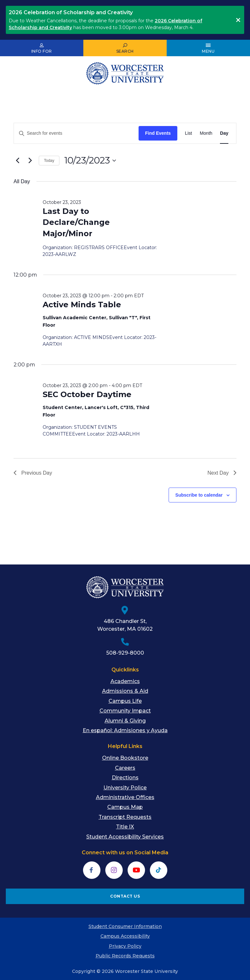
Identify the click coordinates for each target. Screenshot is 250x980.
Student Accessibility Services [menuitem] (125, 837)
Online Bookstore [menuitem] (125, 758)
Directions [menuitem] (125, 778)
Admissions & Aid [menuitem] (125, 691)
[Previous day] (17, 161)
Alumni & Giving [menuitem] (125, 721)
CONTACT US (125, 896)
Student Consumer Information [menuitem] (125, 926)
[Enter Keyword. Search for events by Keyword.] (76, 133)
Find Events (158, 133)
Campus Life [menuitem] (125, 701)
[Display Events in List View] (189, 133)
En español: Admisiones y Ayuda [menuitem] (125, 730)
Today (49, 161)
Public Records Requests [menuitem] (125, 956)
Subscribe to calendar (199, 495)
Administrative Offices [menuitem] (125, 797)
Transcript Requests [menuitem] (125, 817)
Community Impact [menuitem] (125, 711)
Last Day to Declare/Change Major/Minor (76, 222)
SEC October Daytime (87, 394)
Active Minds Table (82, 305)
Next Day (222, 473)
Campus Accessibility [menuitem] (125, 936)
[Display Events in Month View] (206, 133)
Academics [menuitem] (125, 681)
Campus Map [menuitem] (125, 807)
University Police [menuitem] (125, 788)
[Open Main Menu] (208, 48)
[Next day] (30, 161)
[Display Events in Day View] (224, 133)
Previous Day (33, 473)
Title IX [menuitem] (125, 827)
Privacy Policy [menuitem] (125, 946)
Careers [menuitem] (125, 768)
